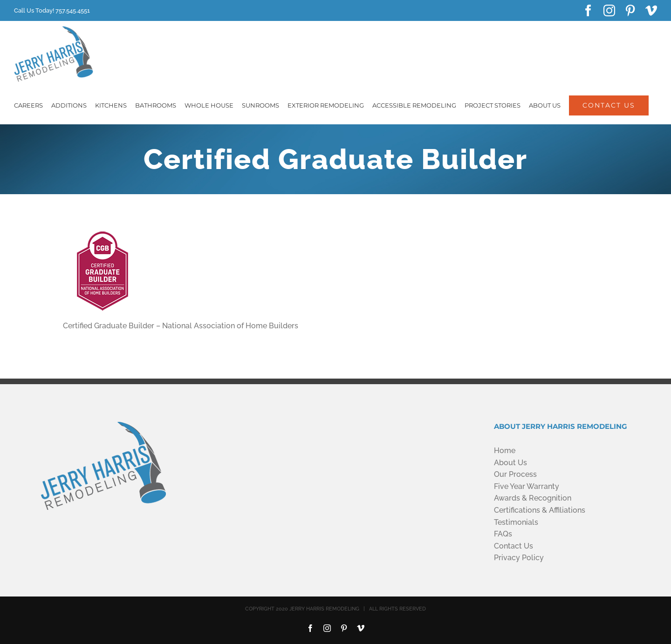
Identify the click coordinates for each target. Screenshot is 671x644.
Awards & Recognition (533, 498)
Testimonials (516, 522)
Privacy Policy (519, 558)
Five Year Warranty (527, 486)
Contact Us (514, 546)
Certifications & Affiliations (540, 510)
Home (505, 451)
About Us (510, 463)
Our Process (515, 474)
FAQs (503, 534)
